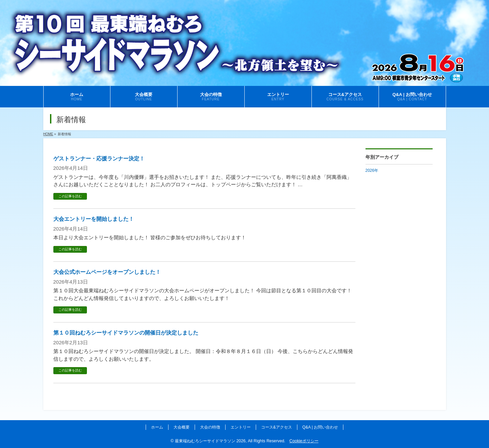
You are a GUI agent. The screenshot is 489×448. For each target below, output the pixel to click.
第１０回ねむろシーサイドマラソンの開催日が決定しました (126, 333)
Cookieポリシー (304, 441)
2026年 (372, 170)
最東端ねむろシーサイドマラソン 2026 (210, 441)
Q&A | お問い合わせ (320, 427)
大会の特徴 (210, 427)
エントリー (241, 427)
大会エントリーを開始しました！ (94, 219)
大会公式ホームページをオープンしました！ (107, 272)
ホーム (157, 427)
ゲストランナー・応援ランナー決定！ (99, 159)
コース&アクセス (277, 427)
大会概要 (182, 427)
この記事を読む (70, 196)
